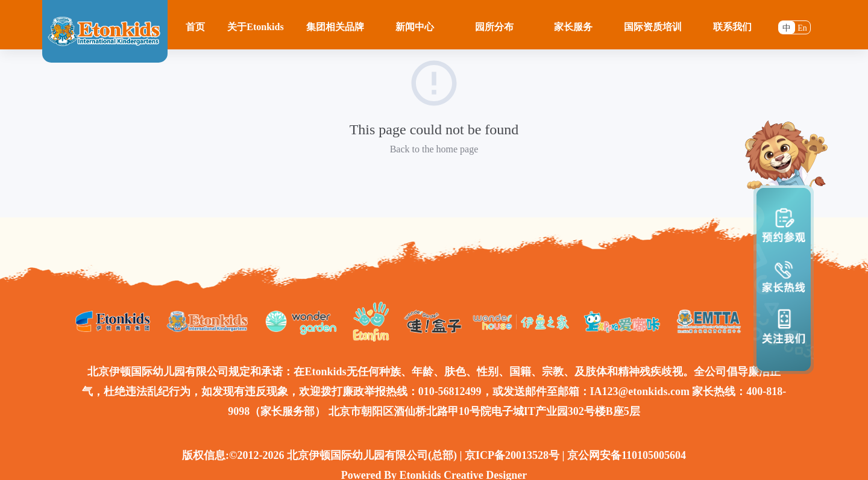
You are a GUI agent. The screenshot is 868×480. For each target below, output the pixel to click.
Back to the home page (434, 149)
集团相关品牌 (335, 27)
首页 (195, 27)
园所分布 (494, 27)
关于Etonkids (255, 27)
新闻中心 (415, 27)
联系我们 (732, 27)
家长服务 (573, 27)
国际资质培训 (653, 27)
